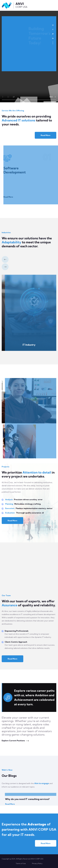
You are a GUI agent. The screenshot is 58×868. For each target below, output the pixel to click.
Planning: (9, 504)
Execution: (10, 508)
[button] (5, 259)
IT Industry (29, 345)
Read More (46, 135)
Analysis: (9, 499)
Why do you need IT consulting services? (27, 799)
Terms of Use (21, 863)
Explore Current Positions (15, 741)
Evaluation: (10, 513)
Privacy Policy (37, 863)
